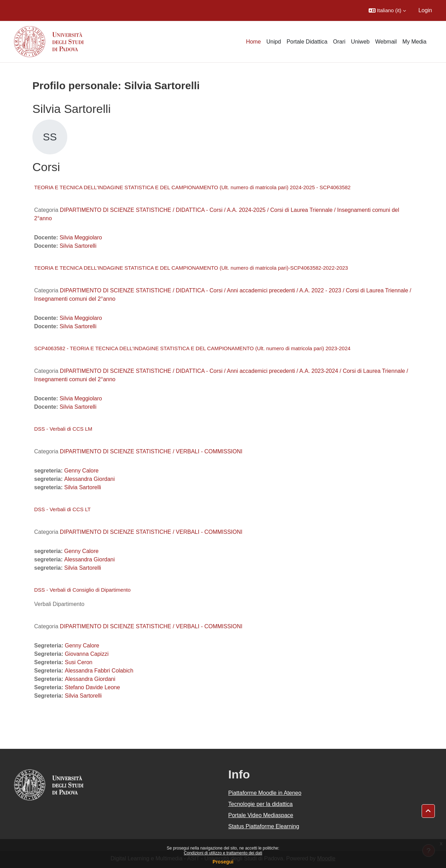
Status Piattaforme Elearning (264, 826)
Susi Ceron (79, 662)
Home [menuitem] (253, 42)
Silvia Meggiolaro (81, 237)
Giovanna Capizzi (87, 654)
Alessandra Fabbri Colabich (99, 671)
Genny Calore (81, 471)
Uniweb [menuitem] (360, 42)
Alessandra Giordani (89, 479)
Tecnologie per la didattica (260, 804)
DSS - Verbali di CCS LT (62, 509)
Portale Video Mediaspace (261, 815)
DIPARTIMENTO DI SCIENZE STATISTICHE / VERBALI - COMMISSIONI (151, 451)
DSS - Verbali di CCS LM (63, 429)
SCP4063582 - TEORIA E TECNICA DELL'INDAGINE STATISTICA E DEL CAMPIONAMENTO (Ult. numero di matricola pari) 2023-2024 (192, 348)
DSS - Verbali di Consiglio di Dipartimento (82, 590)
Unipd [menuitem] (274, 42)
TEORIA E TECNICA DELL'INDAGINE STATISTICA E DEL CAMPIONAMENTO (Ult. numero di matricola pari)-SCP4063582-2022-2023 (191, 268)
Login (425, 10)
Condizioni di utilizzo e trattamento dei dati (223, 853)
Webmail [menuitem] (386, 42)
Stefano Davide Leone (92, 687)
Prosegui (223, 862)
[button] (387, 10)
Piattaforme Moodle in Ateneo (265, 793)
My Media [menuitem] (414, 42)
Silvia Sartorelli (78, 246)
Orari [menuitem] (339, 42)
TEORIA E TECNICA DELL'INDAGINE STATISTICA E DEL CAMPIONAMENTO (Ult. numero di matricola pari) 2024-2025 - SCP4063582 (192, 187)
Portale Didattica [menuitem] (307, 42)
